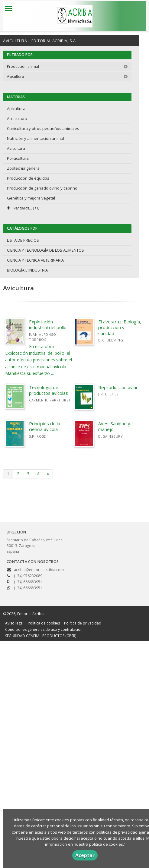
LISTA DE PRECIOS (23, 240)
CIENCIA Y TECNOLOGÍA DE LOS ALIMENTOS (45, 250)
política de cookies (106, 844)
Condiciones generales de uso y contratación (44, 629)
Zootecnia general (24, 168)
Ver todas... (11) (23, 208)
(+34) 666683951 (28, 588)
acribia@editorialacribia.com (39, 570)
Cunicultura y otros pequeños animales (43, 128)
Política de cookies (44, 623)
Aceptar (85, 855)
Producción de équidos (28, 178)
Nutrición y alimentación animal (36, 138)
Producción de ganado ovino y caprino (42, 188)
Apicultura (16, 108)
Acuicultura (17, 118)
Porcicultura (18, 158)
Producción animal (67, 66)
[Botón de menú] (11, 9)
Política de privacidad (83, 623)
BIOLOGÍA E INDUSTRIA (27, 270)
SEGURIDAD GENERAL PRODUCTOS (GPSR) (41, 636)
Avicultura (67, 76)
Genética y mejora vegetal (31, 198)
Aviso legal (14, 623)
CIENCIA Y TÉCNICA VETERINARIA (35, 260)
